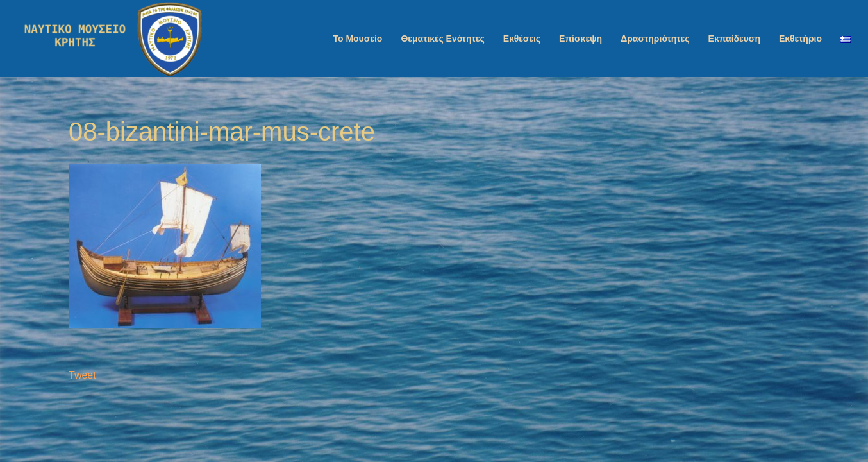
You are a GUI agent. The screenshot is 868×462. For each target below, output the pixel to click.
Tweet (82, 375)
